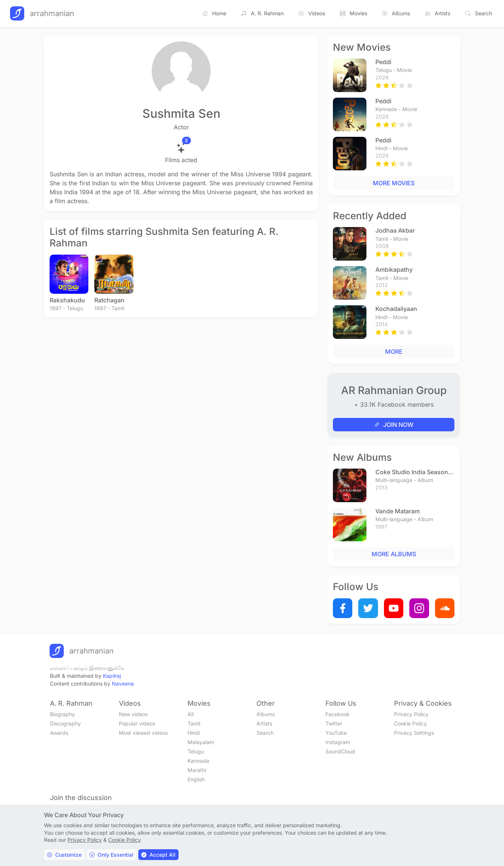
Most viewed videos (143, 733)
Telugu (196, 751)
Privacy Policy (411, 714)
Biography (62, 714)
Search (479, 13)
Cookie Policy (410, 723)
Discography (65, 723)
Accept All (158, 855)
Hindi (194, 733)
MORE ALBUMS (394, 554)
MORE (394, 352)
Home (214, 13)
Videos (312, 13)
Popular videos (137, 723)
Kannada (198, 761)
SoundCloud (340, 751)
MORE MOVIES (394, 183)
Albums (396, 13)
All (190, 714)
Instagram (338, 742)
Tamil (194, 723)
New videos (133, 714)
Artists (438, 13)
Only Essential (111, 855)
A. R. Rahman (262, 13)
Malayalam (201, 742)
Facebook (338, 714)
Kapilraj (112, 676)
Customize (64, 855)
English (196, 779)
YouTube (336, 733)
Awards (59, 733)
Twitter (334, 723)
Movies (354, 13)
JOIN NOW (394, 425)
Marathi (197, 770)
